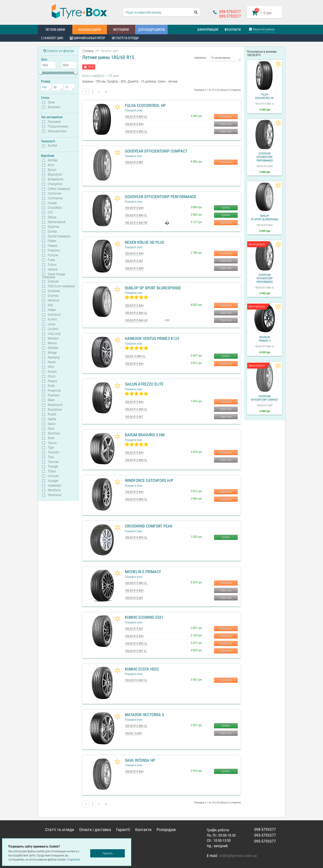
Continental (55, 198)
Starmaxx (54, 433)
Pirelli (51, 386)
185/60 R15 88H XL (136, 117)
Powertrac (54, 391)
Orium (52, 376)
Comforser (55, 194)
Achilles (53, 160)
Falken (52, 241)
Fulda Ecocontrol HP (145, 105)
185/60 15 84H (133, 733)
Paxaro (52, 381)
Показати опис (134, 110)
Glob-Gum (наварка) (61, 286)
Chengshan (55, 184)
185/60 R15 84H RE (136, 223)
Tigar (51, 448)
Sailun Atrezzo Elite (144, 384)
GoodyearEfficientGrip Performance (265, 157)
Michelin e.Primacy (143, 572)
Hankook (54, 300)
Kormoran (54, 315)
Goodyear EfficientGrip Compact (156, 151)
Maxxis (52, 343)
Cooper (52, 203)
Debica (52, 217)
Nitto (51, 367)
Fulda (51, 260)
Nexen (52, 362)
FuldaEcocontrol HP (264, 96)
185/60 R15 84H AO (136, 320)
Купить (226, 208)
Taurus (52, 443)
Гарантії (123, 830)
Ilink (50, 305)
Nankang (54, 357)
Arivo (51, 165)
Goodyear (54, 291)
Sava (51, 429)
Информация (208, 30)
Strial (51, 438)
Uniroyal (53, 476)
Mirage (52, 353)
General (53, 270)
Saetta (52, 419)
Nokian (52, 372)
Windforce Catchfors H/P (149, 480)
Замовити (226, 116)
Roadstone (55, 410)
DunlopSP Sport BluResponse (264, 218)
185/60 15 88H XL (135, 356)
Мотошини (121, 30)
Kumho (52, 319)
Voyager (53, 481)
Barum (52, 170)
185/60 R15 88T (134, 162)
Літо (91, 67)
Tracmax (53, 462)
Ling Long (54, 334)
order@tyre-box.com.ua (238, 856)
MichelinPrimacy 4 (265, 339)
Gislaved (53, 281)
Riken (51, 400)
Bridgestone (56, 179)
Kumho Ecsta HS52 (142, 669)
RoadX (52, 414)
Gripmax (53, 296)
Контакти (233, 30)
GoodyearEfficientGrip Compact (264, 398)
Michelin (53, 348)
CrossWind (55, 208)
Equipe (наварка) (59, 236)
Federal (53, 246)
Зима (51, 102)
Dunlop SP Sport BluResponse (153, 288)
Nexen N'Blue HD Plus (144, 242)
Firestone (54, 251)
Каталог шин (52, 38)
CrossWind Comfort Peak (149, 526)
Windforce (54, 490)
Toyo (51, 457)
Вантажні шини (90, 30)
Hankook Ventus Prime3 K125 (152, 338)
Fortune (53, 255)
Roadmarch (55, 405)
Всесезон (54, 107)
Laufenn (53, 329)
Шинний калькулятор (88, 38)
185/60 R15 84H (134, 124)
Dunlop (52, 232)
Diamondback (57, 222)
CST (50, 213)
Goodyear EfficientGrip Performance (161, 197)
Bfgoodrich (55, 175)
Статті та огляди (125, 38)
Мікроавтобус (57, 131)
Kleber (52, 310)
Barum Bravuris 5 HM (145, 435)
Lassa (52, 324)
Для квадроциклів (151, 30)
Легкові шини (55, 30)
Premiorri (54, 395)
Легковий (54, 122)
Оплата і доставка (95, 830)
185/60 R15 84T (134, 261)
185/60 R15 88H (134, 268)
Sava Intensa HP (140, 760)
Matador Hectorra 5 (144, 715)
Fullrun (52, 265)
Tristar (52, 471)
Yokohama (55, 495)
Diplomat (54, 227)
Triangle (53, 467)
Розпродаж (166, 830)
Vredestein (55, 486)
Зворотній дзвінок (262, 29)
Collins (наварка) (59, 189)
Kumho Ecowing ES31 (144, 617)
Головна (88, 51)
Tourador (54, 452)
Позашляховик (58, 127)
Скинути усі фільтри (59, 51)
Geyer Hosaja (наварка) (54, 276)
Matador (53, 338)
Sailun (52, 424)
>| (106, 92)
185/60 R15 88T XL (136, 651)
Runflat (53, 146)
